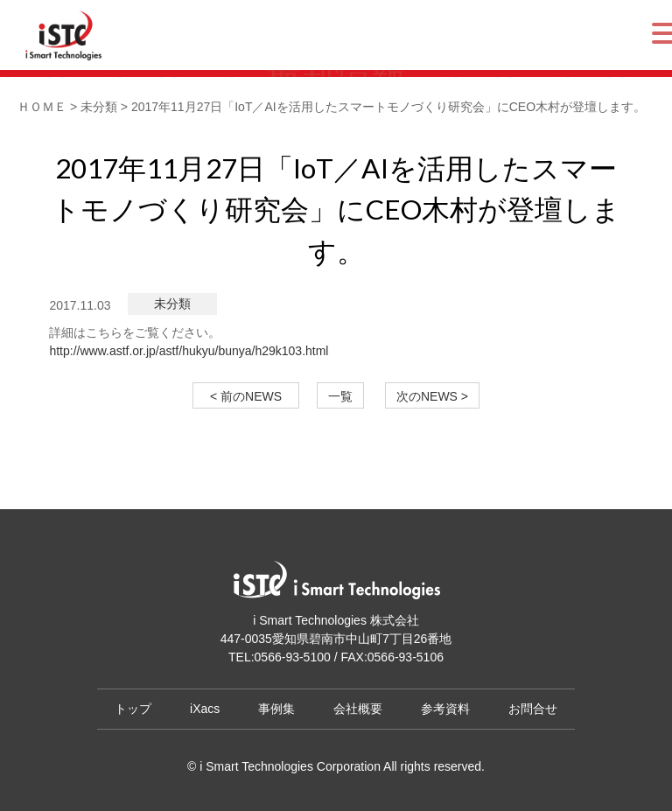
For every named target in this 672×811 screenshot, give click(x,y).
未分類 (172, 304)
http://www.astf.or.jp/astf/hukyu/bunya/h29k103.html (189, 351)
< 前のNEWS (252, 396)
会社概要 (358, 709)
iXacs (205, 709)
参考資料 (445, 709)
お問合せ (533, 709)
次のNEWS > (432, 396)
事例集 (276, 709)
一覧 (340, 396)
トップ (133, 709)
